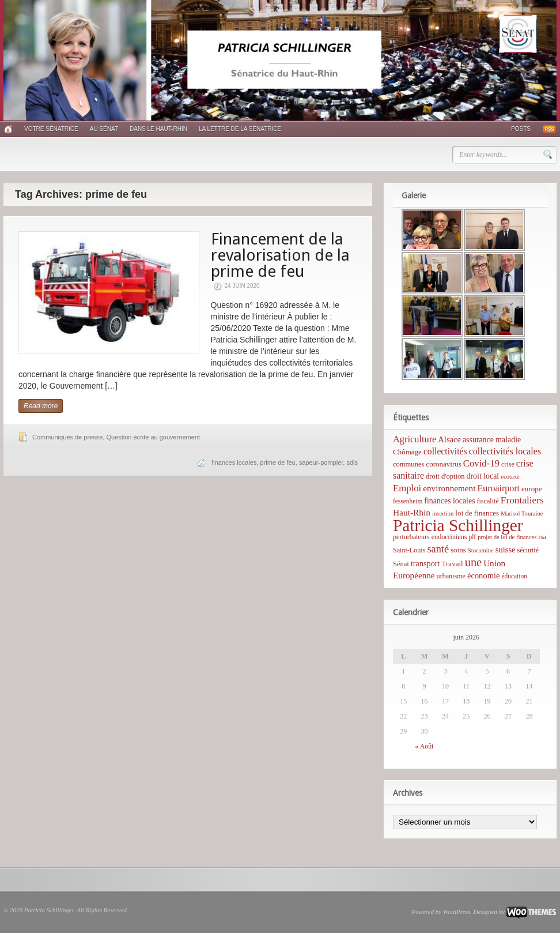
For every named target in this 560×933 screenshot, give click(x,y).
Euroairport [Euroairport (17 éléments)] (498, 488)
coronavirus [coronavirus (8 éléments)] (443, 464)
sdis (352, 462)
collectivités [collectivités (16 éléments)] (445, 451)
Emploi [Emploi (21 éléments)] (407, 488)
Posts (521, 129)
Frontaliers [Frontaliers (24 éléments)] (522, 500)
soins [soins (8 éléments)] (458, 550)
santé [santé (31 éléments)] (438, 549)
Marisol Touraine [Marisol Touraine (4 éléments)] (522, 513)
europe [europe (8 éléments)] (531, 489)
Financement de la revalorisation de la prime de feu (280, 255)
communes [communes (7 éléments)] (408, 464)
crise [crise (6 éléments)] (508, 464)
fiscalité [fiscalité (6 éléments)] (488, 501)
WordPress (457, 912)
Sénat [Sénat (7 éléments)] (401, 564)
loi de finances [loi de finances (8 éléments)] (477, 513)
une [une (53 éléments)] (473, 562)
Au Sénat (104, 129)
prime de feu (278, 462)
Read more (41, 406)
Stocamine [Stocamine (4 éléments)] (481, 550)
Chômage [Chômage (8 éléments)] (407, 452)
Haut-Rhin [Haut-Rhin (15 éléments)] (412, 512)
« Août (424, 746)
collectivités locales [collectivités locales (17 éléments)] (505, 451)
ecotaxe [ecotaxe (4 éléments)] (510, 477)
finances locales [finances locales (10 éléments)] (449, 501)
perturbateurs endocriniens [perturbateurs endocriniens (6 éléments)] (430, 537)
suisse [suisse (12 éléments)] (506, 550)
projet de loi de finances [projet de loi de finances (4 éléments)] (507, 537)
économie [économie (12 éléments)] (484, 575)
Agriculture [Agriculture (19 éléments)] (415, 439)
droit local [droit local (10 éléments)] (483, 476)
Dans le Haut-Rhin (158, 129)
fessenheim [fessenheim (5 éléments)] (408, 501)
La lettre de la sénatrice (240, 129)
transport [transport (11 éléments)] (425, 563)
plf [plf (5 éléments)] (472, 537)
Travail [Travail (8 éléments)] (453, 564)
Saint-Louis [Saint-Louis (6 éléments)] (409, 550)
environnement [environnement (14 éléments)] (449, 488)
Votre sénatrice (51, 129)
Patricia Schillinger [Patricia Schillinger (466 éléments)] (458, 525)
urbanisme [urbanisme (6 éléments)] (451, 576)
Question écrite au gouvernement (153, 437)
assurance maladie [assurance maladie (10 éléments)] (492, 440)
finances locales (234, 462)
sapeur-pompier (321, 462)
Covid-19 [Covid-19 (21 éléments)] (481, 463)
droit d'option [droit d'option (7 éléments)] (445, 476)
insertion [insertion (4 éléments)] (443, 513)
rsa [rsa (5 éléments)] (542, 537)
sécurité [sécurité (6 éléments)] (528, 550)
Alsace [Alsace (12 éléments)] (449, 439)
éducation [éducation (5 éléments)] (514, 576)
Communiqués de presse (67, 437)
